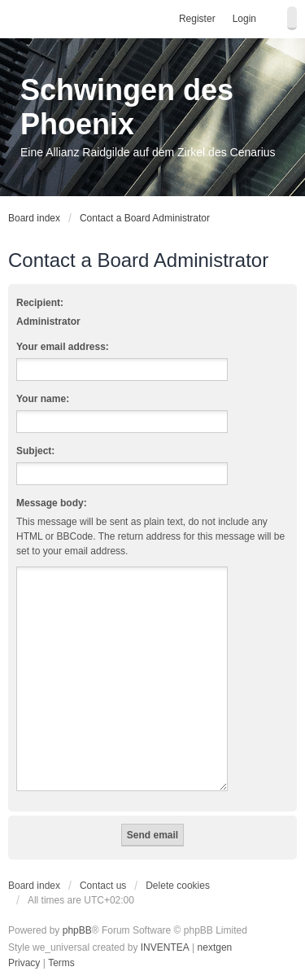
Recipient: (40, 303)
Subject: (35, 451)
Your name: (43, 399)
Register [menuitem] (197, 19)
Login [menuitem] (244, 19)
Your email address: (63, 347)
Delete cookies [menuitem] (178, 886)
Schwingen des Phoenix (127, 107)
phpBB (77, 930)
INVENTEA (165, 947)
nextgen (215, 947)
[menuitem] (24, 964)
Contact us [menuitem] (103, 886)
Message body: (52, 503)
